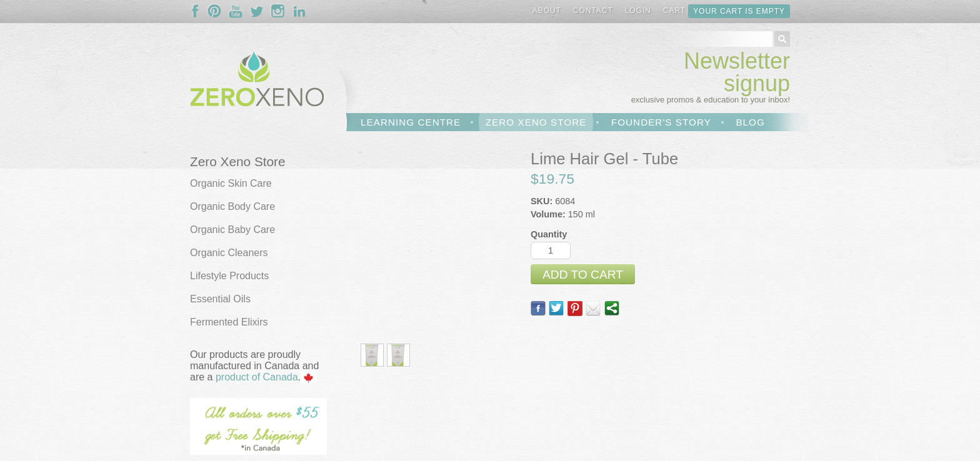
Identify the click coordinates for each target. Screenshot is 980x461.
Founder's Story (661, 122)
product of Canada (257, 377)
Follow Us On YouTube (236, 11)
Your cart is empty (739, 11)
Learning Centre (411, 122)
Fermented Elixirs (229, 322)
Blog (750, 122)
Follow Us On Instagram (278, 11)
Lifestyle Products (229, 276)
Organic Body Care (232, 206)
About (547, 11)
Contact (593, 11)
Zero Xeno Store (536, 122)
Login (638, 11)
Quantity (549, 234)
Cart (674, 11)
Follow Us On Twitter (257, 11)
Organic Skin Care (231, 183)
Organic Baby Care (232, 230)
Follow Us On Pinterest (214, 11)
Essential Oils (220, 299)
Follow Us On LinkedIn (299, 11)
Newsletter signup (737, 72)
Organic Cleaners (229, 253)
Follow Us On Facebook (198, 11)
